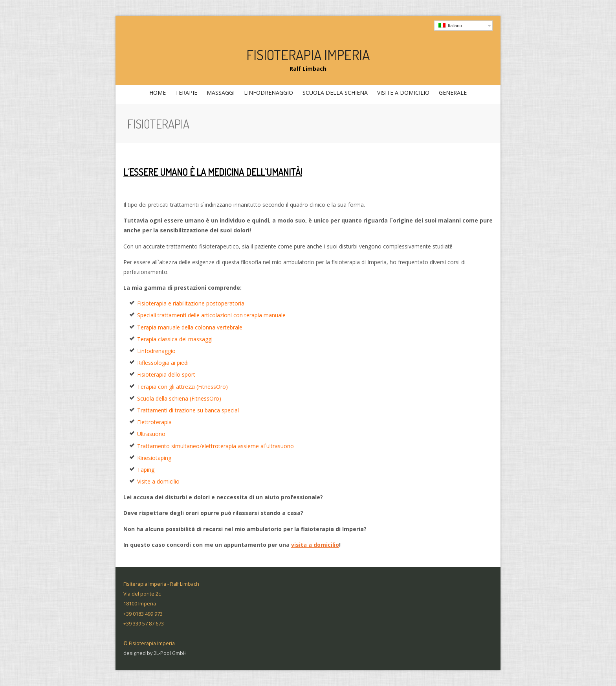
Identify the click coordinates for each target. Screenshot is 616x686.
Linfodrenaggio (269, 93)
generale (452, 95)
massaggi (220, 95)
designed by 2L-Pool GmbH (155, 653)
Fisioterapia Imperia (308, 55)
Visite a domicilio (403, 93)
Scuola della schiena (335, 93)
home (158, 93)
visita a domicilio (315, 545)
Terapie (185, 95)
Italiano (450, 25)
